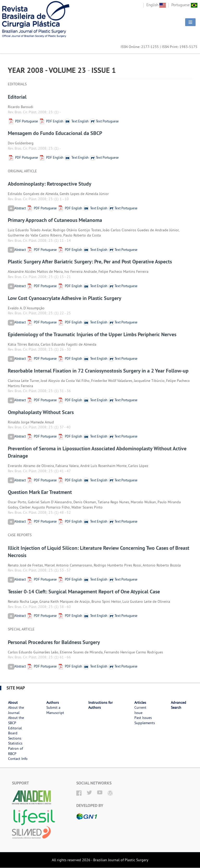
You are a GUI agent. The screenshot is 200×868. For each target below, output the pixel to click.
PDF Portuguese (23, 121)
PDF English (51, 121)
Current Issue (140, 710)
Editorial (17, 97)
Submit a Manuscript (55, 710)
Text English (76, 121)
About (13, 702)
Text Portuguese (104, 121)
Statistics (15, 743)
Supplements (145, 723)
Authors (53, 702)
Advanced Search (179, 705)
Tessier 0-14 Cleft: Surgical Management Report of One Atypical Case (84, 592)
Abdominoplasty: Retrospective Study (50, 184)
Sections (15, 738)
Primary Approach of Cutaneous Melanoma (55, 220)
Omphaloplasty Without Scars (41, 412)
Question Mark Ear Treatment (40, 492)
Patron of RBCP (15, 751)
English (156, 5)
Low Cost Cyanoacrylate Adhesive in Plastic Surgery (65, 298)
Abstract (17, 208)
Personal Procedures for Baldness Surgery (54, 642)
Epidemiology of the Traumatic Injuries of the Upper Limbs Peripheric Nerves (92, 334)
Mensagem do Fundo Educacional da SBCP (55, 133)
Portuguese (184, 5)
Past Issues (143, 718)
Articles (140, 702)
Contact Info (18, 759)
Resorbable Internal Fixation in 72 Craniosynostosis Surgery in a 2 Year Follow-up (98, 371)
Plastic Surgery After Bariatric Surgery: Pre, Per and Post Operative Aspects (90, 262)
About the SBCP (16, 720)
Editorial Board (15, 731)
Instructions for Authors (101, 705)
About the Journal (16, 710)
